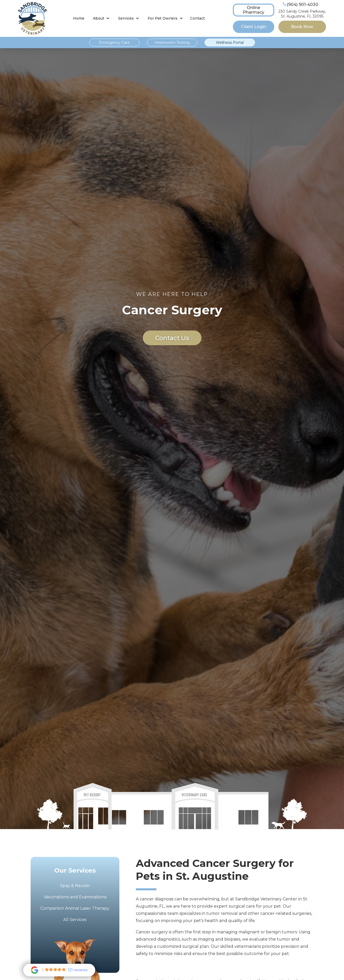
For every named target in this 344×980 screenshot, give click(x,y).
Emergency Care (114, 43)
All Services (75, 920)
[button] (101, 18)
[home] (33, 18)
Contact (197, 18)
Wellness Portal (230, 43)
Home (79, 18)
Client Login (254, 27)
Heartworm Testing (172, 43)
